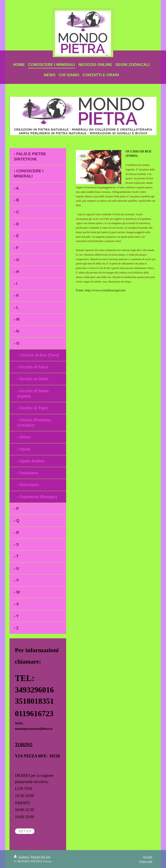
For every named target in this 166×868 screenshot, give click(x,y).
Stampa (22, 857)
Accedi (147, 857)
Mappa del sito (41, 857)
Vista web (146, 861)
